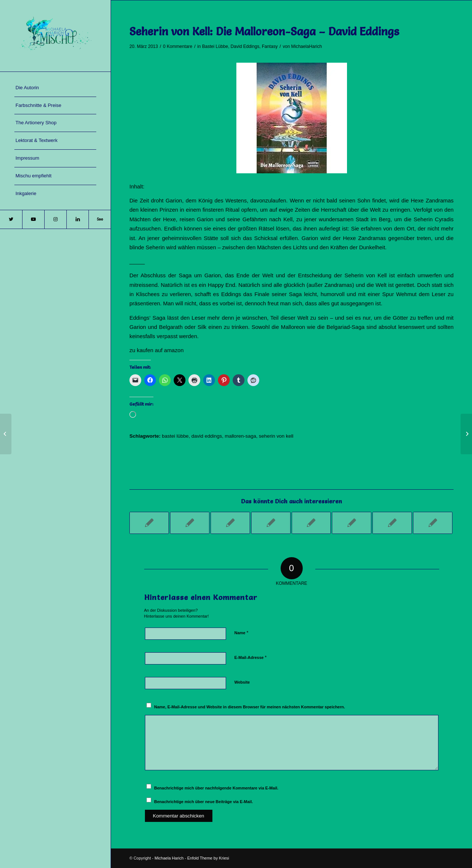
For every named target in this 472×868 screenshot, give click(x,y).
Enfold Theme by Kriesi (208, 858)
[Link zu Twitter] (11, 219)
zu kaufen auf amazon (157, 350)
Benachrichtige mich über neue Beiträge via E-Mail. (204, 802)
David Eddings (245, 46)
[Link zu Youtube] (33, 219)
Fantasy (270, 46)
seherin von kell (276, 436)
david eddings (207, 436)
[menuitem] (55, 88)
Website (242, 682)
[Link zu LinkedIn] (77, 219)
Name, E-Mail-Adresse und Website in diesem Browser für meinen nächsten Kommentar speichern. (250, 707)
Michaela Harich (169, 858)
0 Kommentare (178, 46)
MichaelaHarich (307, 46)
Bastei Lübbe (215, 46)
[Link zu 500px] (100, 219)
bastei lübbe (175, 436)
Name (242, 633)
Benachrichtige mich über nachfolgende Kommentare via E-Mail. (216, 788)
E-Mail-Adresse (251, 657)
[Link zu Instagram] (55, 219)
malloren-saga (240, 436)
